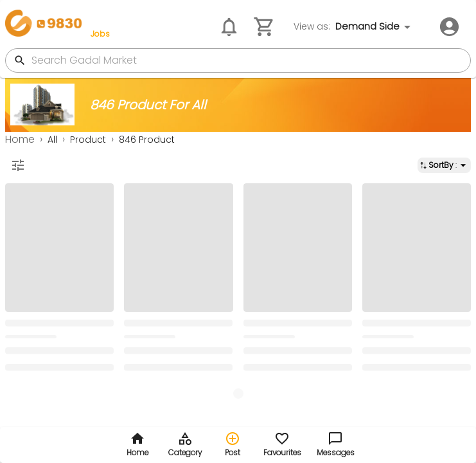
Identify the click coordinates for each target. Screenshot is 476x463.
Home (20, 139)
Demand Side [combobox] (367, 26)
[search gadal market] (250, 60)
